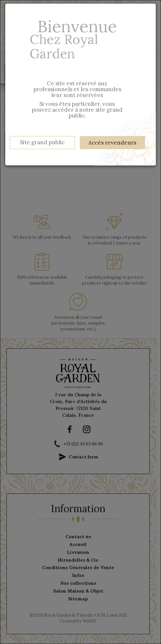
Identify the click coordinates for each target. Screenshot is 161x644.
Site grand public (42, 142)
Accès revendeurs (112, 143)
